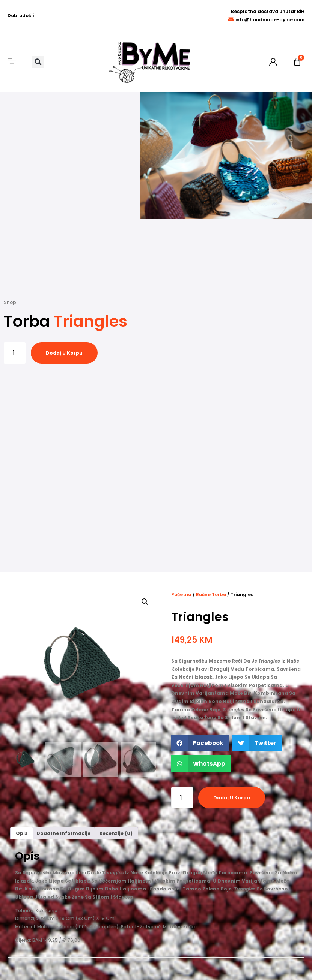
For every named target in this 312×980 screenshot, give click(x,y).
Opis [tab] (22, 833)
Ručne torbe (211, 595)
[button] (38, 62)
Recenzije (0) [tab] (116, 833)
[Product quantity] (15, 353)
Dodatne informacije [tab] (63, 833)
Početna (181, 595)
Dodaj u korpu (64, 353)
